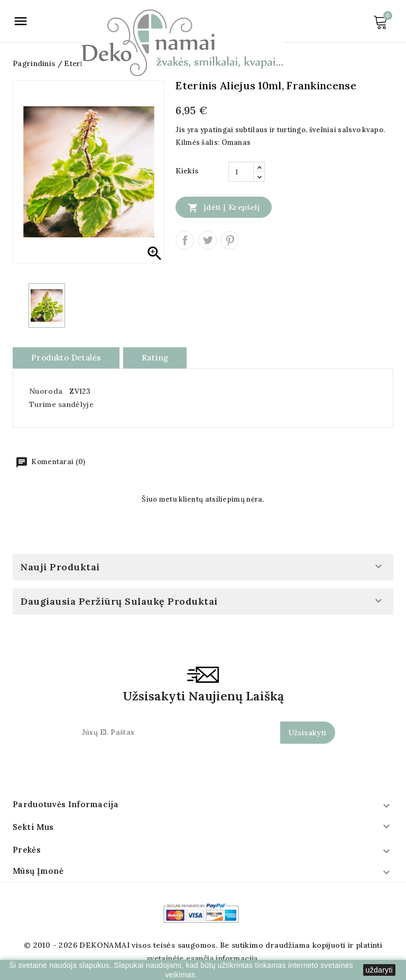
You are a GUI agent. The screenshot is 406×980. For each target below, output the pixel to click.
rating (155, 358)
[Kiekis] (241, 172)
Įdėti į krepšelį (224, 207)
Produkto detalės (66, 358)
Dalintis (185, 240)
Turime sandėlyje (61, 404)
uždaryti (379, 970)
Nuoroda (46, 391)
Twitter (207, 240)
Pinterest (230, 240)
